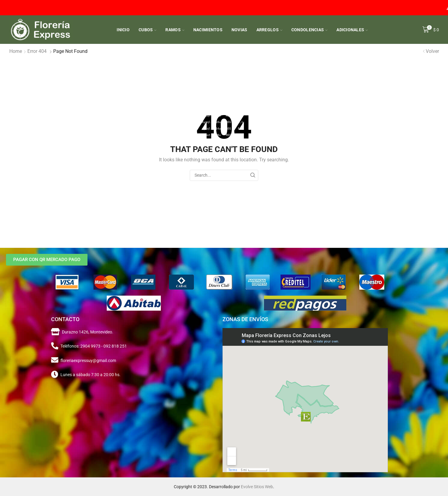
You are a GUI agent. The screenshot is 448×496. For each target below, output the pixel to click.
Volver (432, 51)
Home (16, 51)
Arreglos (269, 30)
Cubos (147, 30)
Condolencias (309, 30)
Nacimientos (208, 30)
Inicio (123, 30)
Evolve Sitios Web (257, 487)
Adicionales (352, 30)
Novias (239, 30)
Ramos (175, 30)
